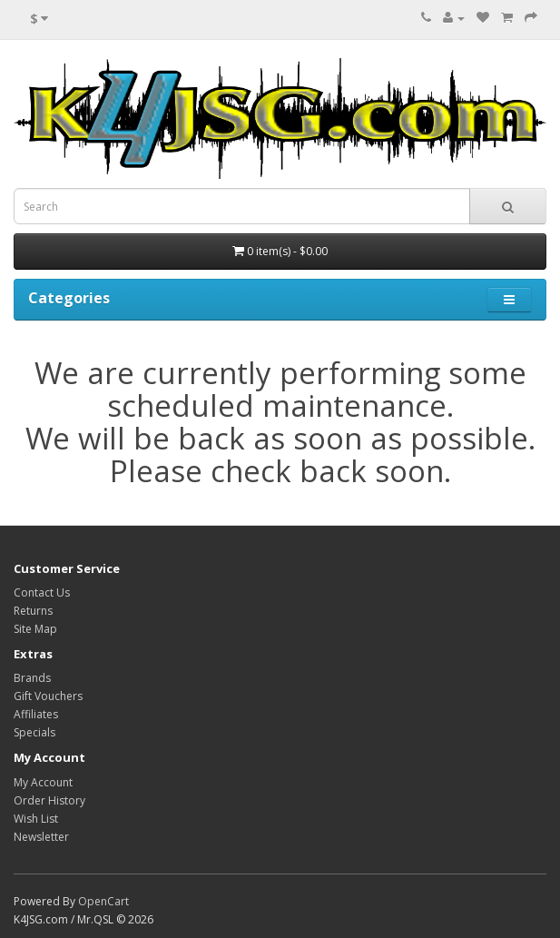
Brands (32, 678)
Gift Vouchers (48, 696)
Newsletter (41, 837)
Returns (33, 611)
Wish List (36, 819)
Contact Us (42, 592)
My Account (43, 782)
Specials (34, 732)
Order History (49, 800)
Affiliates (36, 714)
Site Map (35, 629)
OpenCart (103, 901)
